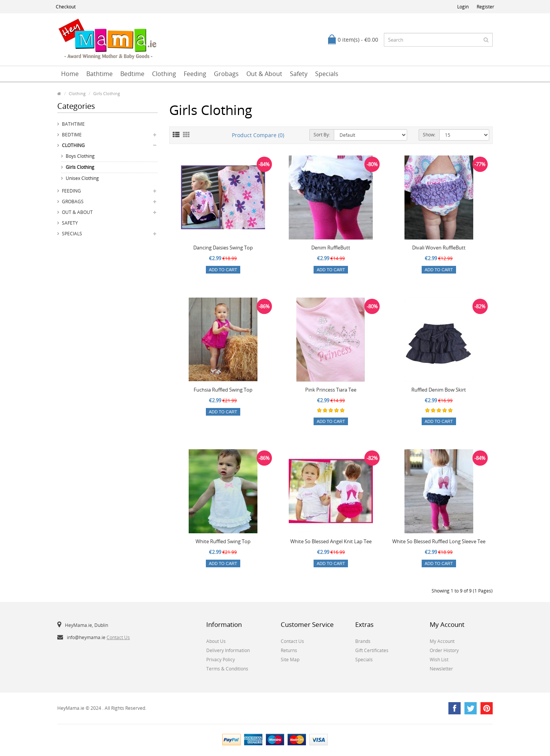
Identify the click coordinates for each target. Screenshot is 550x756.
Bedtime (132, 74)
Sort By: (322, 135)
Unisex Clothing (82, 178)
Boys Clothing (80, 156)
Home (70, 74)
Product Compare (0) (258, 135)
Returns (289, 650)
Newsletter (441, 669)
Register (485, 7)
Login (463, 7)
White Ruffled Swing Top (223, 541)
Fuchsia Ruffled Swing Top (223, 390)
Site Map (290, 660)
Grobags (226, 74)
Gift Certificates (372, 650)
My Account (442, 641)
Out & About (264, 74)
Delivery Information (228, 650)
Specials (327, 74)
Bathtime (99, 74)
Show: (429, 135)
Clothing (164, 74)
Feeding (195, 74)
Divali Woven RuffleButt (439, 248)
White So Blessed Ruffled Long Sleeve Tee (439, 541)
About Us (216, 641)
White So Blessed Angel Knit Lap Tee (331, 541)
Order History (444, 650)
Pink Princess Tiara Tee (331, 390)
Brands (363, 641)
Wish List (439, 660)
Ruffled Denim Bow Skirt (439, 390)
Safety (299, 74)
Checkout (66, 7)
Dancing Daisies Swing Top (223, 248)
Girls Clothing (107, 93)
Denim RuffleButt (331, 248)
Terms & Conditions (227, 669)
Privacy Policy (221, 660)
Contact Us (118, 637)
